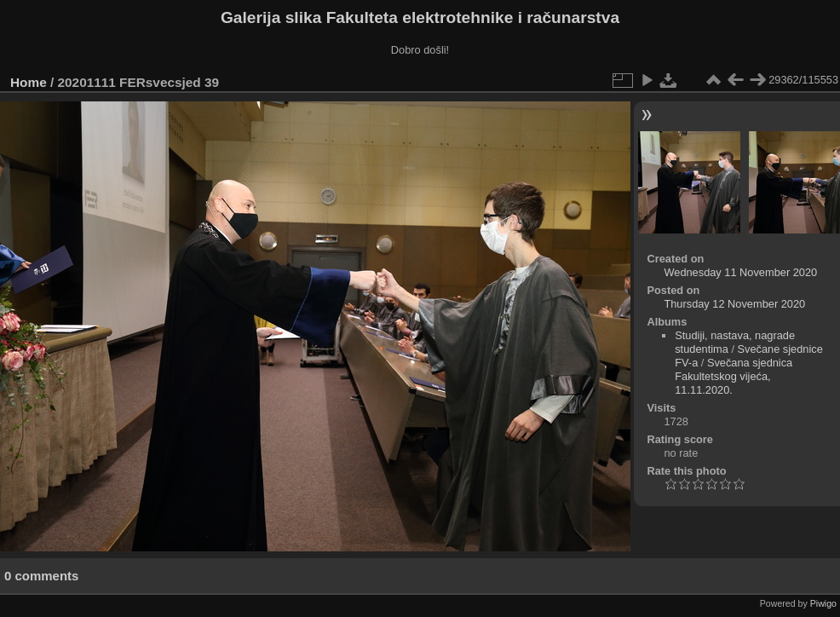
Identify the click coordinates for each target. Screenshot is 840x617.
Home (29, 82)
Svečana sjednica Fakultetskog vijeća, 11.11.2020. (734, 376)
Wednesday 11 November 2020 (740, 272)
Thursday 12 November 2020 (734, 304)
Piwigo (823, 603)
